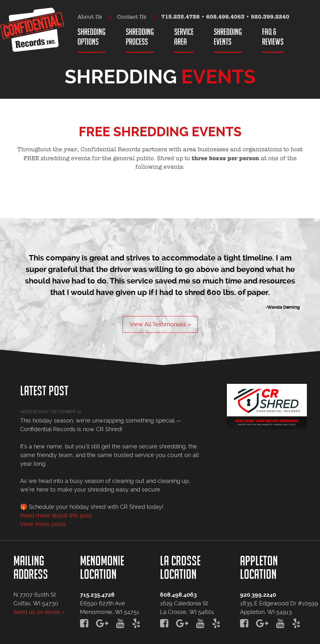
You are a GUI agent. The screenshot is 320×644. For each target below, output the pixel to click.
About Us (90, 17)
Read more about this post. (56, 515)
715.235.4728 (180, 17)
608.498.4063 (225, 17)
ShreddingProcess (140, 37)
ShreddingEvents (228, 37)
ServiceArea (184, 37)
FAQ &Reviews (273, 37)
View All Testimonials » (160, 324)
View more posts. (44, 524)
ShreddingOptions (92, 37)
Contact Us (132, 17)
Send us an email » (39, 612)
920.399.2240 (270, 17)
